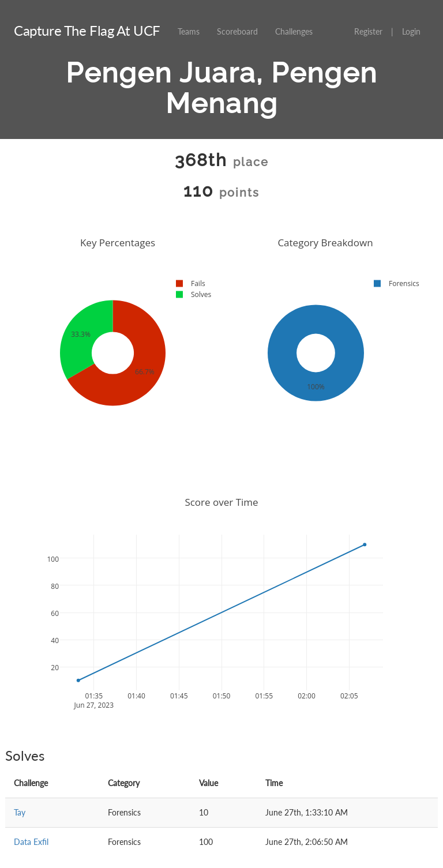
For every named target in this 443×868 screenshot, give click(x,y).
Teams (189, 31)
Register (368, 31)
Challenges (294, 31)
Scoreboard (237, 31)
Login (411, 31)
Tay (20, 812)
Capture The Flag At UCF (87, 30)
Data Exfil (31, 842)
